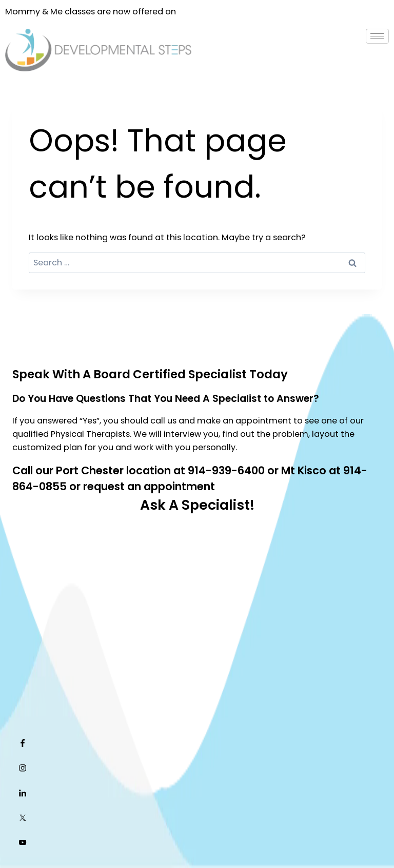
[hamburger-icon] (377, 36)
